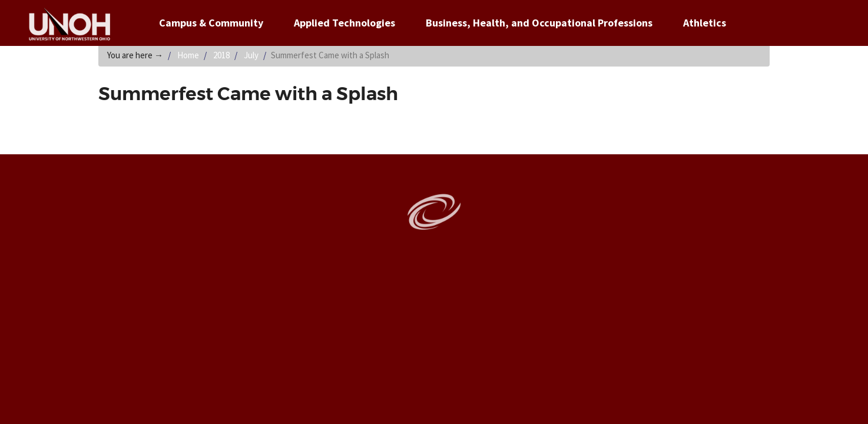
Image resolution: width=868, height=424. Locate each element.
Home (188, 55)
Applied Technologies (344, 23)
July (251, 55)
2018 (221, 55)
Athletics (705, 23)
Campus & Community (211, 23)
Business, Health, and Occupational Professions (539, 23)
